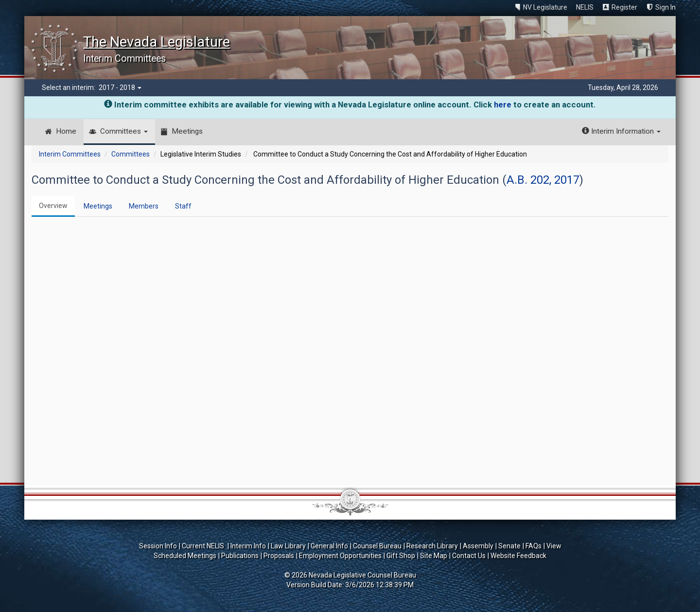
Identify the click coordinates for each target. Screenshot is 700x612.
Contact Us (469, 556)
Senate (509, 546)
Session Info (158, 546)
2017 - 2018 (120, 87)
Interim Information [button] (621, 131)
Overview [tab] (53, 206)
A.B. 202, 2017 (543, 180)
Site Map (434, 556)
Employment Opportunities (340, 556)
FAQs (534, 546)
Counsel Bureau (377, 546)
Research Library (432, 546)
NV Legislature (545, 7)
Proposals (279, 556)
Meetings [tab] (98, 206)
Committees (124, 131)
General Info (329, 546)
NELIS (585, 7)
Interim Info (248, 546)
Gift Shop (401, 556)
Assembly (478, 546)
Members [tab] (144, 206)
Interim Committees (70, 154)
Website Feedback (518, 556)
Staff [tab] (183, 206)
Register (624, 7)
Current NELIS (204, 546)
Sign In (665, 7)
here (503, 105)
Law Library (288, 546)
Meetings (187, 131)
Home (66, 131)
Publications (240, 556)
